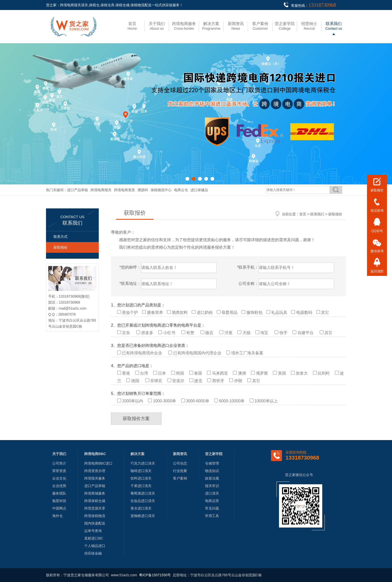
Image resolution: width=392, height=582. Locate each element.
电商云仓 (181, 190)
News (236, 26)
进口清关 (212, 493)
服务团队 (59, 493)
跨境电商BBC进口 (98, 463)
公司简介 (59, 463)
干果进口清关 (141, 486)
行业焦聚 (180, 471)
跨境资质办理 (95, 471)
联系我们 (317, 214)
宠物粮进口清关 (143, 516)
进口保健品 (199, 190)
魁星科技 (59, 501)
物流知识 (212, 471)
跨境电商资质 (124, 190)
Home (132, 26)
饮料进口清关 (141, 478)
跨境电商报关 (101, 190)
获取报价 (60, 247)
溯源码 (143, 190)
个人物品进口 (95, 546)
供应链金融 (93, 553)
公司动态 (180, 463)
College (285, 26)
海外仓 (57, 516)
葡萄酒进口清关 (143, 493)
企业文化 (59, 478)
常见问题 (212, 508)
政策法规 (212, 478)
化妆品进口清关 (143, 501)
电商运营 (212, 501)
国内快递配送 (95, 523)
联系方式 (60, 237)
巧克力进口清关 (143, 463)
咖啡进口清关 (141, 471)
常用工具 (212, 516)
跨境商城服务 (95, 493)
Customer (260, 26)
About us (157, 26)
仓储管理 (212, 463)
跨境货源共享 (95, 508)
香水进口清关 (141, 508)
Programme (211, 26)
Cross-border (184, 26)
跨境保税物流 (95, 516)
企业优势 (59, 486)
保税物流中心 (161, 190)
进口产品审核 (77, 190)
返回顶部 (377, 271)
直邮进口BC (94, 538)
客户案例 (180, 478)
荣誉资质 (59, 471)
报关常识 (212, 486)
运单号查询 (93, 531)
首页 (303, 214)
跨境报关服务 (95, 478)
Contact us (334, 26)
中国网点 (59, 508)
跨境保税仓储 (95, 501)
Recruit (309, 26)
